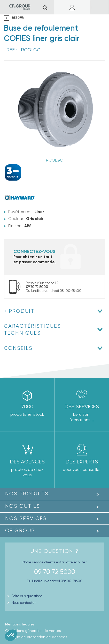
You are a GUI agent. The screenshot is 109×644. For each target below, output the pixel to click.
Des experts (82, 462)
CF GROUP (20, 531)
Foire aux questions (27, 596)
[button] (11, 635)
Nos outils (23, 506)
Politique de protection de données (36, 637)
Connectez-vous (34, 251)
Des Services (82, 407)
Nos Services (26, 518)
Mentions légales (20, 624)
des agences (27, 462)
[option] (54, 112)
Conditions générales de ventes (33, 631)
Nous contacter (24, 603)
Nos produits (27, 494)
